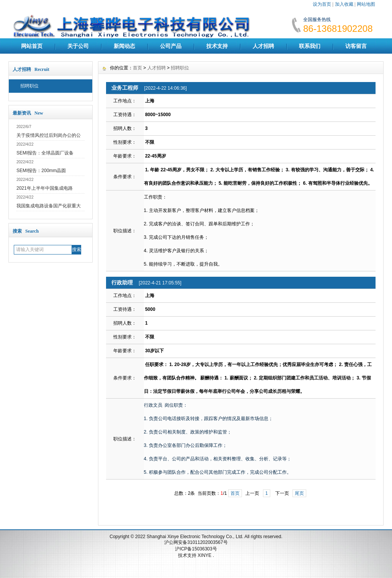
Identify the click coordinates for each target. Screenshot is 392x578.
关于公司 (78, 46)
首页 (137, 68)
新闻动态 (124, 46)
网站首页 (32, 46)
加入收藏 (344, 4)
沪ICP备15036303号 (196, 549)
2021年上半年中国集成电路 (45, 188)
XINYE (205, 555)
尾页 (299, 493)
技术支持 (217, 46)
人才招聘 (263, 46)
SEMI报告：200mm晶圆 (41, 171)
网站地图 (366, 4)
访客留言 (356, 46)
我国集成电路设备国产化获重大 (49, 206)
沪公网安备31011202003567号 (196, 542)
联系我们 (310, 46)
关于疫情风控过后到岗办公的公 (49, 135)
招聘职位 (29, 86)
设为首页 (322, 4)
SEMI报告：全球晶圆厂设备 (45, 153)
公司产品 (171, 46)
